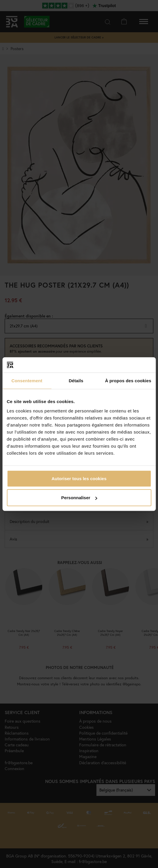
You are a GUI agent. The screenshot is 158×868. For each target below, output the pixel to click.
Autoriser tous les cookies (79, 478)
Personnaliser (79, 498)
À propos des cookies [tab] (128, 381)
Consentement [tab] (27, 381)
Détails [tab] (76, 381)
